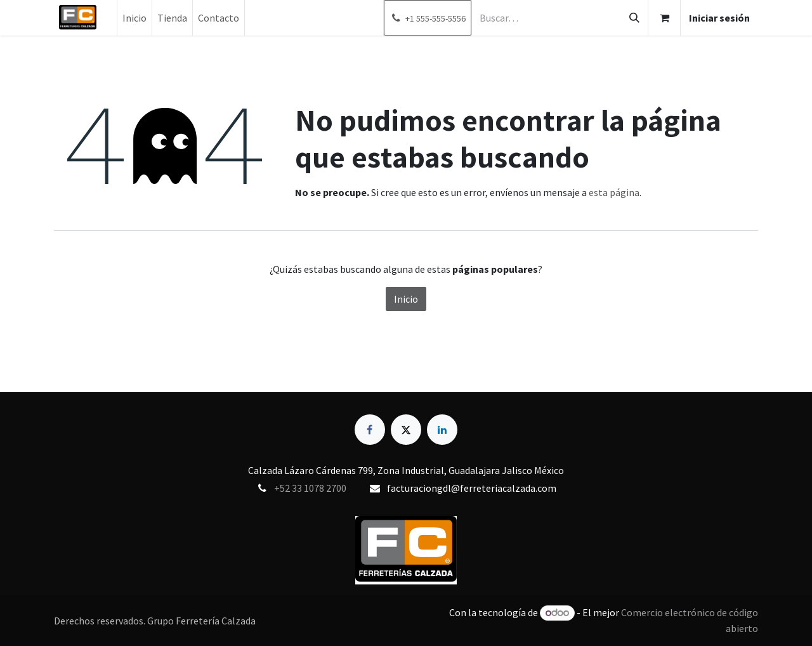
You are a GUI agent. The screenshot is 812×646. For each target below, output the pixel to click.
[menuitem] (134, 18)
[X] (406, 430)
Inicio (406, 299)
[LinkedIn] (442, 430)
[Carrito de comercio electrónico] (664, 18)
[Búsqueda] (634, 18)
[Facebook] (370, 430)
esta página (614, 192)
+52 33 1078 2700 (310, 488)
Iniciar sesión (719, 18)
